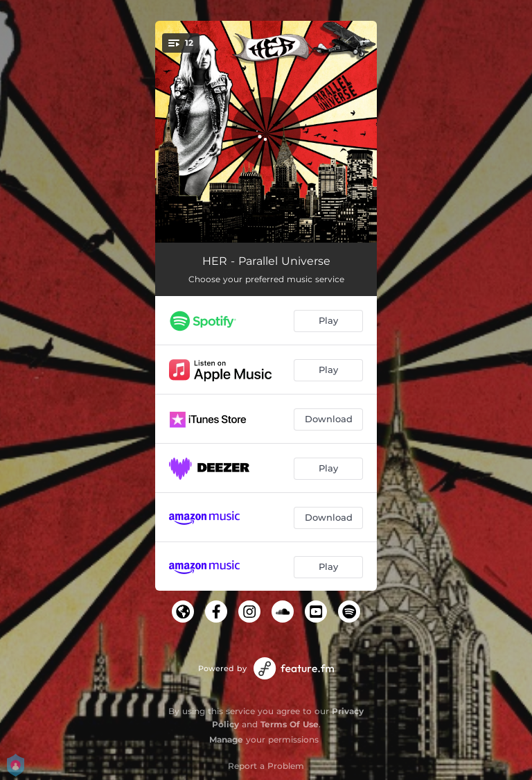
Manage (226, 739)
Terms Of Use (290, 724)
